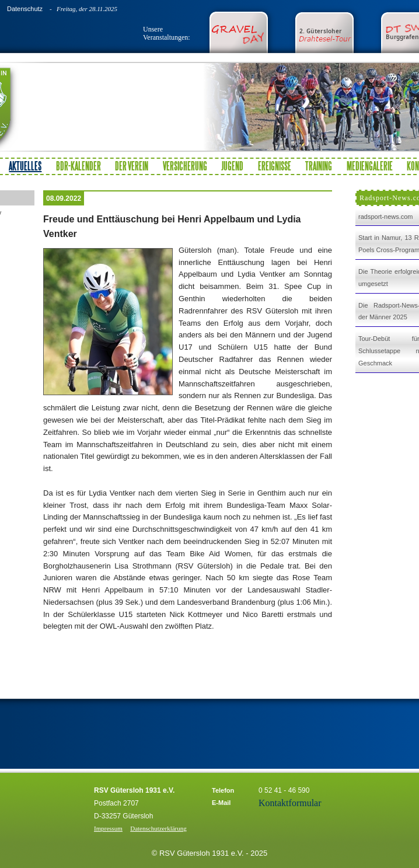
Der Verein (132, 166)
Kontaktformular (290, 803)
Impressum (108, 828)
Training (319, 166)
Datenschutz (25, 9)
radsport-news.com (386, 217)
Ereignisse (275, 166)
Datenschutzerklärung (158, 828)
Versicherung (185, 166)
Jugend (232, 166)
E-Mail (221, 803)
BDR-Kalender (78, 166)
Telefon (223, 790)
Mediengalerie (370, 166)
